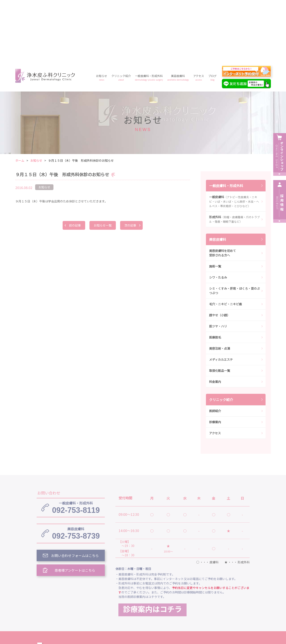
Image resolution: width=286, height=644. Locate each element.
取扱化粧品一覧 (220, 309)
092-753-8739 (76, 472)
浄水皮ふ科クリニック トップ (138, 587)
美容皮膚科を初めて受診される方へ (223, 191)
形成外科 (234, 158)
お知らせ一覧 (103, 164)
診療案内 (215, 361)
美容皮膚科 (178, 16)
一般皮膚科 (234, 140)
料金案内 (215, 320)
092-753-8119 (76, 446)
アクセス (199, 16)
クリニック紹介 (121, 16)
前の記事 (75, 164)
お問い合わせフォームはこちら (75, 494)
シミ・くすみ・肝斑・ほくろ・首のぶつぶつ (234, 229)
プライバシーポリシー (175, 606)
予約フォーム (209, 606)
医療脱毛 (215, 276)
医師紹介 (215, 349)
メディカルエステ (221, 298)
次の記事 (130, 164)
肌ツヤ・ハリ (218, 265)
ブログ (212, 16)
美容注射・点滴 (220, 287)
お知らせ (102, 16)
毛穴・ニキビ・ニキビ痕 (226, 243)
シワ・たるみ (218, 216)
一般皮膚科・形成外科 (149, 16)
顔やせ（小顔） (220, 254)
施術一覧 (215, 205)
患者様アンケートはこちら (75, 509)
